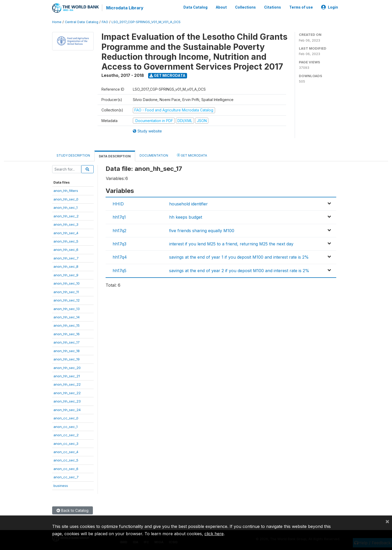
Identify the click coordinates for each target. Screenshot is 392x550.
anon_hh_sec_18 (67, 351)
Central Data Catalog (82, 22)
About (221, 7)
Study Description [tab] (73, 155)
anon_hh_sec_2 (66, 216)
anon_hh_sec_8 (66, 266)
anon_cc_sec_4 (66, 452)
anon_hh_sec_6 (66, 250)
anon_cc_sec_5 (66, 460)
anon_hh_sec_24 (67, 410)
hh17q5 (119, 271)
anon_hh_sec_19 (67, 359)
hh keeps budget (186, 217)
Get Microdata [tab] (192, 155)
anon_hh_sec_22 (67, 384)
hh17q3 (119, 244)
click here (214, 534)
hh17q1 (119, 217)
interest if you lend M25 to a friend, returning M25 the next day (231, 244)
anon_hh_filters (66, 191)
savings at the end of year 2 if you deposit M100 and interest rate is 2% (239, 271)
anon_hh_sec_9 (66, 275)
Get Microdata (167, 75)
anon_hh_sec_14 (67, 317)
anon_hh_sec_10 (67, 283)
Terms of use (301, 7)
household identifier (188, 204)
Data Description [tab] (115, 156)
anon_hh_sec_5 (66, 241)
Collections (245, 7)
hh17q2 (119, 231)
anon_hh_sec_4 (66, 233)
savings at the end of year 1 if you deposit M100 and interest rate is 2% (239, 257)
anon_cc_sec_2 (66, 435)
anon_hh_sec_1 (66, 207)
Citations (273, 7)
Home (57, 22)
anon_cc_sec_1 (66, 427)
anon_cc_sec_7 (66, 477)
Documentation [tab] (154, 155)
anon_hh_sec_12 (67, 300)
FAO (105, 22)
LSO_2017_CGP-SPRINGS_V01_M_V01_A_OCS (146, 22)
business (61, 486)
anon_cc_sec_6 (66, 469)
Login (330, 7)
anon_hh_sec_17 (67, 342)
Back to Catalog (73, 510)
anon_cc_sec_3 (66, 444)
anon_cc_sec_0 (66, 418)
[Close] (387, 521)
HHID (118, 204)
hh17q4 (120, 257)
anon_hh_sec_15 (67, 325)
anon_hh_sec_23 (67, 401)
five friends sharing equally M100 (202, 231)
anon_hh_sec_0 (66, 199)
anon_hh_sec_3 (66, 224)
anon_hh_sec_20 (67, 368)
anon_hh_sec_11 (66, 292)
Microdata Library (125, 8)
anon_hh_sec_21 (67, 376)
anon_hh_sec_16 (67, 334)
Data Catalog (195, 7)
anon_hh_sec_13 (67, 309)
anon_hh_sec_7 (66, 258)
